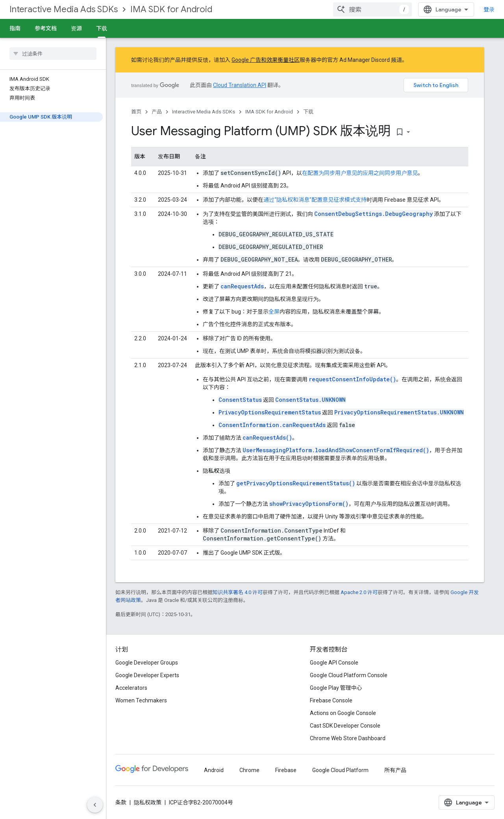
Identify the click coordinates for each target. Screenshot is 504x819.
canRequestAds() (267, 437)
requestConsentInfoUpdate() (352, 379)
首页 (136, 112)
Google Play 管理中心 (336, 688)
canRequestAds (242, 286)
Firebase (286, 770)
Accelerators (131, 688)
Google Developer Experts (147, 675)
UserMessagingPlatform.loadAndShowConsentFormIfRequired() (336, 450)
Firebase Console (331, 700)
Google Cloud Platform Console (349, 675)
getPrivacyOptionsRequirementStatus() (296, 483)
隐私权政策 (148, 802)
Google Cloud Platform (340, 770)
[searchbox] (53, 54)
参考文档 (46, 28)
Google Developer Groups (147, 663)
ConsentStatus (240, 400)
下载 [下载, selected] (102, 28)
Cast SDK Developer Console (345, 726)
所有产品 (395, 770)
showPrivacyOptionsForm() (309, 504)
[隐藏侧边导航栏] (95, 805)
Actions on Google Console (343, 713)
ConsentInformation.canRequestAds (272, 425)
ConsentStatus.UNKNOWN (310, 400)
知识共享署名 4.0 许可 (238, 592)
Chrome (249, 770)
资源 (76, 28)
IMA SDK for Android (171, 9)
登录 (489, 9)
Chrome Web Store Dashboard (348, 738)
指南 (15, 28)
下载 (308, 112)
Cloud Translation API (240, 85)
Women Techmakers (141, 700)
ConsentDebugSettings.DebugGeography (373, 214)
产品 (157, 112)
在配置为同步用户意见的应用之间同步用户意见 (360, 173)
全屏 (274, 312)
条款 (121, 802)
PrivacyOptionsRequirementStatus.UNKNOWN (399, 412)
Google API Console (334, 663)
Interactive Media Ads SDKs (64, 9)
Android (214, 770)
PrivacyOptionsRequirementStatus (270, 412)
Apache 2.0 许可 (359, 592)
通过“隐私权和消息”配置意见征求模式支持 (315, 200)
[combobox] (372, 9)
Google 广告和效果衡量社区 (266, 60)
